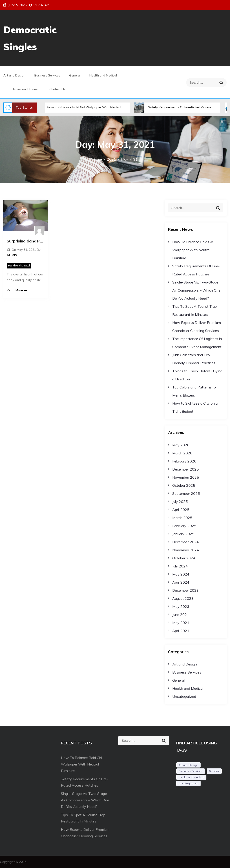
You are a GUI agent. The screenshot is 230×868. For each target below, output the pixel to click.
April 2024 (181, 582)
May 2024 (181, 574)
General (75, 75)
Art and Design (14, 75)
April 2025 (181, 510)
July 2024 (180, 566)
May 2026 (181, 445)
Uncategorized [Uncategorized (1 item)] (188, 783)
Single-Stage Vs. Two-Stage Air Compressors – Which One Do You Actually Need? (196, 290)
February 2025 (184, 526)
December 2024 (186, 542)
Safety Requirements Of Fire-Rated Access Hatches (182, 107)
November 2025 (186, 477)
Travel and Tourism (26, 89)
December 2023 (186, 590)
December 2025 (186, 469)
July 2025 (180, 502)
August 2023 (183, 598)
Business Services (47, 75)
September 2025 (186, 493)
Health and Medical (103, 75)
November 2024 (186, 550)
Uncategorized (184, 696)
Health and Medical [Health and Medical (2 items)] (191, 777)
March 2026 (182, 453)
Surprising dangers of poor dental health (26, 241)
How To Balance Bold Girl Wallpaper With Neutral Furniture (87, 107)
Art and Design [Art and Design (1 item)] (188, 765)
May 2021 (181, 623)
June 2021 (181, 615)
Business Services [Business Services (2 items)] (191, 771)
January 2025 (183, 534)
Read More (17, 290)
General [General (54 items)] (214, 771)
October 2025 (184, 485)
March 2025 (182, 518)
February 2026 (184, 461)
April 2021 (181, 631)
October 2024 (184, 558)
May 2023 (181, 606)
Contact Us (57, 89)
